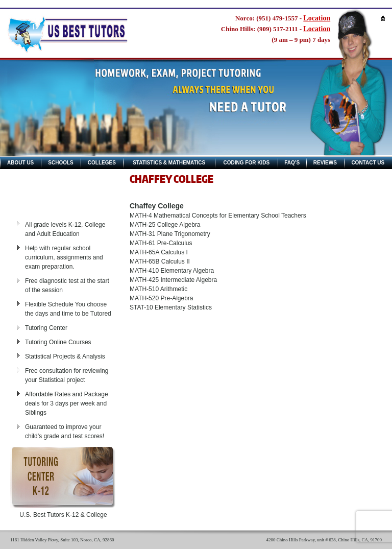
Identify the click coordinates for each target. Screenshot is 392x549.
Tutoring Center (46, 328)
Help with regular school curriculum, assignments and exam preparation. (64, 257)
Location (317, 18)
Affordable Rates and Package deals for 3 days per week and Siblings (67, 403)
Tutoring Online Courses (58, 342)
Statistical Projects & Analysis (65, 356)
